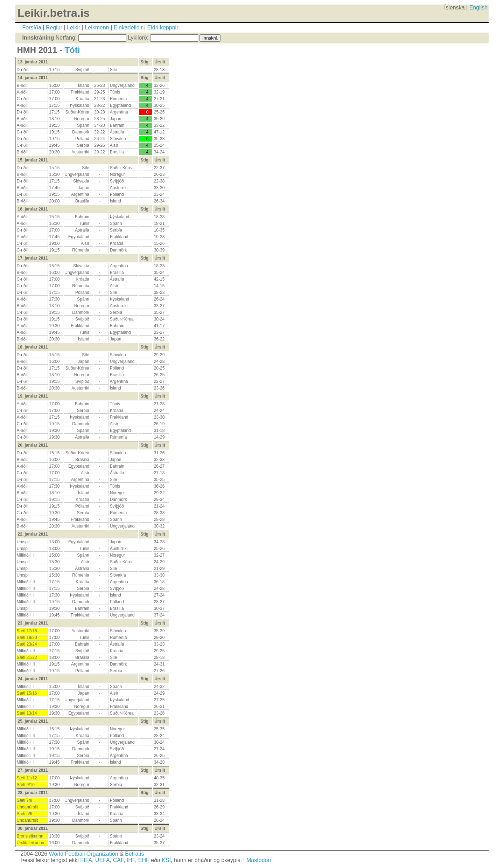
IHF (131, 860)
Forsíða (32, 27)
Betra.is (134, 854)
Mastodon (259, 860)
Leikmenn (97, 27)
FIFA (86, 860)
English (478, 8)
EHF (144, 860)
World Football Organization (84, 854)
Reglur (54, 27)
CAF (118, 860)
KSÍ (166, 860)
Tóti (72, 50)
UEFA (103, 860)
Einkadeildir (128, 27)
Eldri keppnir (163, 27)
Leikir (73, 27)
